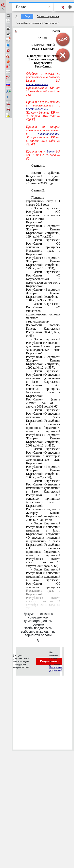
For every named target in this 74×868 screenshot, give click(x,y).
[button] (3, 6)
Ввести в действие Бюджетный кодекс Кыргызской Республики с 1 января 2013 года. (43, 178)
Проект (55, 31)
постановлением (37, 84)
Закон (51, 151)
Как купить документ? (56, 669)
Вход (27, 16)
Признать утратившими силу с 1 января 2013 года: (43, 201)
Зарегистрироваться (48, 16)
